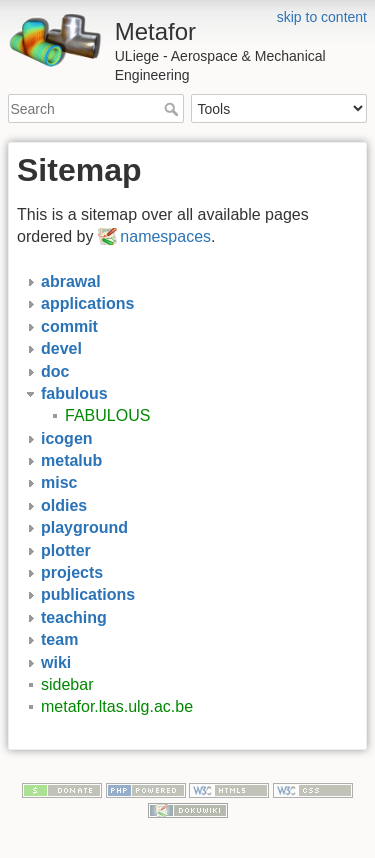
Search (173, 109)
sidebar (67, 684)
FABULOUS (107, 415)
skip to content (322, 17)
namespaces (165, 236)
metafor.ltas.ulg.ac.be (117, 706)
